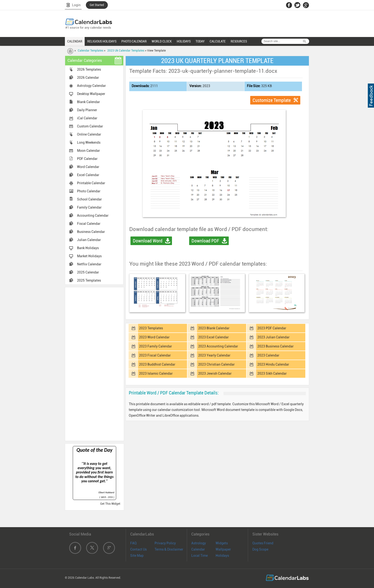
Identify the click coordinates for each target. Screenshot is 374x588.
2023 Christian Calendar (216, 364)
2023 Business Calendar (275, 346)
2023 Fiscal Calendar (155, 355)
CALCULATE (218, 41)
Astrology (199, 543)
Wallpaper (223, 549)
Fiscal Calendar (89, 224)
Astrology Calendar (91, 86)
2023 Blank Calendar (214, 328)
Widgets (222, 543)
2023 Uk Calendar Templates (126, 51)
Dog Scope (260, 549)
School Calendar (89, 199)
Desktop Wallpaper (91, 94)
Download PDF (205, 241)
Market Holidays (89, 256)
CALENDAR (75, 41)
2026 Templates (89, 69)
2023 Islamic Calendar (156, 373)
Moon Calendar (88, 151)
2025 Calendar (88, 272)
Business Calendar (91, 232)
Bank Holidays (88, 248)
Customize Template (272, 100)
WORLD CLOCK (162, 41)
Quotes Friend (263, 543)
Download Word (148, 241)
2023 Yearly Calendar (214, 355)
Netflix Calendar (89, 264)
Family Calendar (89, 207)
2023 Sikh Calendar (272, 373)
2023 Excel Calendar (213, 337)
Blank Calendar (88, 102)
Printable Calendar (91, 183)
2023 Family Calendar (156, 346)
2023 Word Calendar (154, 337)
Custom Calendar (90, 126)
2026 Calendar (88, 78)
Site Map (137, 556)
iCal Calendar (87, 118)
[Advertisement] (94, 364)
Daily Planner (87, 110)
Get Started (97, 5)
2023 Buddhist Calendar (157, 364)
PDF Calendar (87, 159)
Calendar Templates (91, 51)
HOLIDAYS (184, 41)
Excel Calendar (88, 175)
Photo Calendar (89, 191)
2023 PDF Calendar (272, 328)
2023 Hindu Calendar (273, 364)
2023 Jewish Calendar (215, 373)
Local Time (200, 556)
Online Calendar (89, 134)
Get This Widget (110, 504)
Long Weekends (89, 142)
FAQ (133, 543)
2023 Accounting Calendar (218, 346)
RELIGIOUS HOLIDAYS (102, 41)
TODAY (200, 41)
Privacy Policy (165, 543)
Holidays (222, 556)
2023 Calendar (268, 355)
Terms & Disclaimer (169, 549)
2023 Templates (151, 328)
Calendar (198, 549)
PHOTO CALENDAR (134, 41)
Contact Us (138, 549)
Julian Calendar (89, 240)
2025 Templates (89, 280)
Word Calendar (88, 167)
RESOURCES (239, 41)
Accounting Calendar (93, 215)
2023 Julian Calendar (273, 337)
